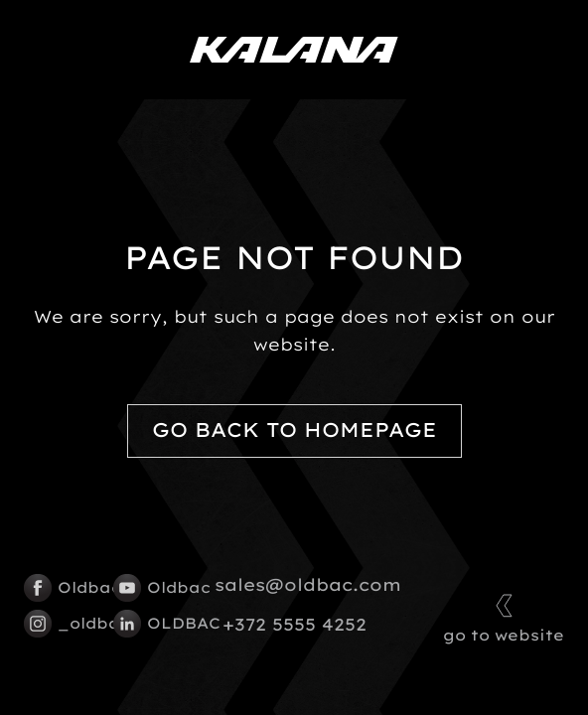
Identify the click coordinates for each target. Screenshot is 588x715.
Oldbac (59, 588)
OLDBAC (148, 624)
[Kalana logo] (294, 50)
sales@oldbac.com (308, 585)
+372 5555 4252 (294, 625)
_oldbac (59, 624)
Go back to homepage (294, 430)
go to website (504, 616)
